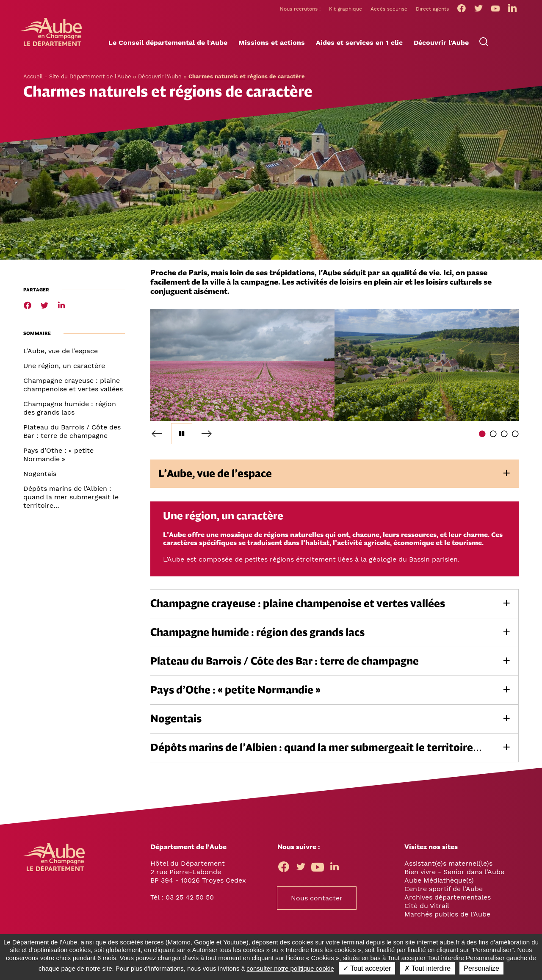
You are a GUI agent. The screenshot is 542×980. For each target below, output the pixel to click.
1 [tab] (482, 434)
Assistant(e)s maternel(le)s (448, 863)
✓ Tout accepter (367, 968)
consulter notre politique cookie (290, 968)
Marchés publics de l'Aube (447, 914)
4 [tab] (515, 434)
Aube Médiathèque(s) (439, 880)
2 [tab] (493, 434)
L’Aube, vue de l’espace (61, 351)
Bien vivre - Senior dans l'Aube (454, 872)
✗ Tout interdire (428, 968)
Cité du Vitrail (427, 906)
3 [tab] (504, 434)
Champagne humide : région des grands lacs (70, 408)
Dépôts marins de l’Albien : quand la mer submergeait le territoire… (71, 497)
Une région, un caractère (64, 366)
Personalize (481, 968)
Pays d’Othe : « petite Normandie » (58, 455)
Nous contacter (317, 898)
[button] (168, 43)
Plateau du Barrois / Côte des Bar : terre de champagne (72, 431)
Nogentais (40, 474)
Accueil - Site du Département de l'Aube (77, 76)
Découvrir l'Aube (160, 76)
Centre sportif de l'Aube (444, 889)
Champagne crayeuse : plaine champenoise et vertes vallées (73, 385)
